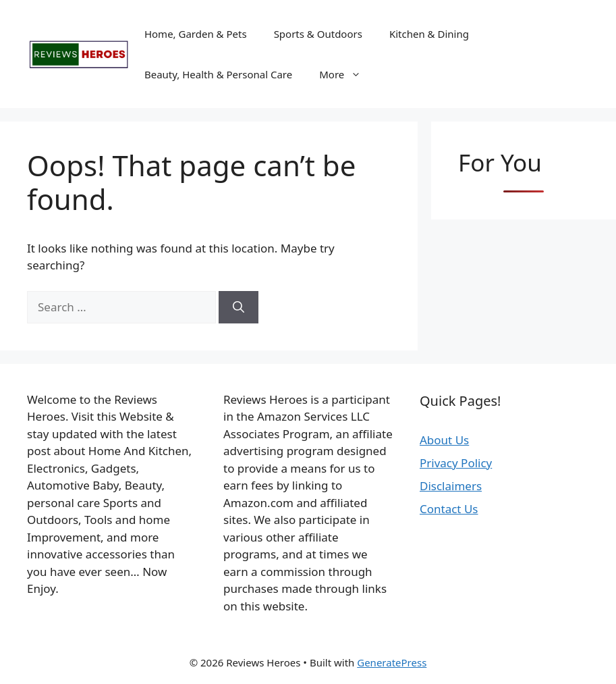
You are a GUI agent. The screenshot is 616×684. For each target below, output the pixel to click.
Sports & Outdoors (318, 34)
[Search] (239, 307)
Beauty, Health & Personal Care (218, 74)
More (347, 74)
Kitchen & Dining (429, 34)
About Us (444, 440)
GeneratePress (392, 662)
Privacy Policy (456, 463)
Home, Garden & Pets (196, 34)
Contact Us (449, 509)
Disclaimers (451, 486)
